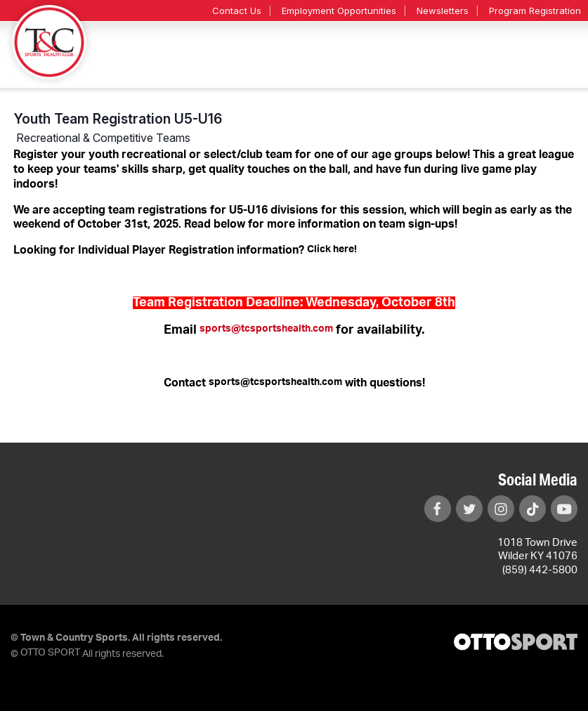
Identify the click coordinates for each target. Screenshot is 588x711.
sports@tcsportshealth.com (266, 329)
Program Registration (535, 11)
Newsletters (443, 11)
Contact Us (237, 11)
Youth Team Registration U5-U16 (118, 119)
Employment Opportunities (339, 11)
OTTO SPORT (50, 653)
